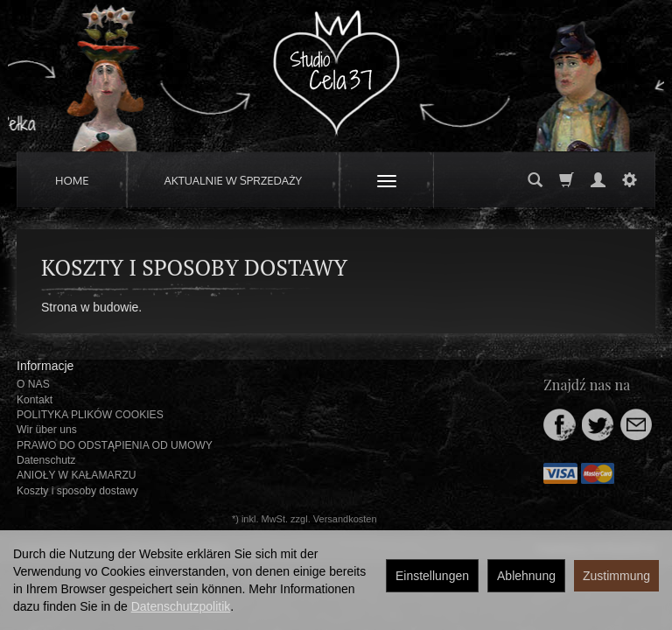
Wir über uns (47, 430)
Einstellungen (432, 576)
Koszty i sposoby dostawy (77, 491)
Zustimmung (616, 576)
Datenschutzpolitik (181, 606)
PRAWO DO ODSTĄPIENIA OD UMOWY (115, 445)
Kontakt (35, 400)
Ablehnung (526, 576)
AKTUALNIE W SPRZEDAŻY (234, 180)
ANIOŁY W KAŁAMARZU (77, 475)
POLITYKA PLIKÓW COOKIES (90, 415)
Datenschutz (46, 460)
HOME (72, 180)
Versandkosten (345, 519)
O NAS (33, 384)
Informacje (45, 366)
